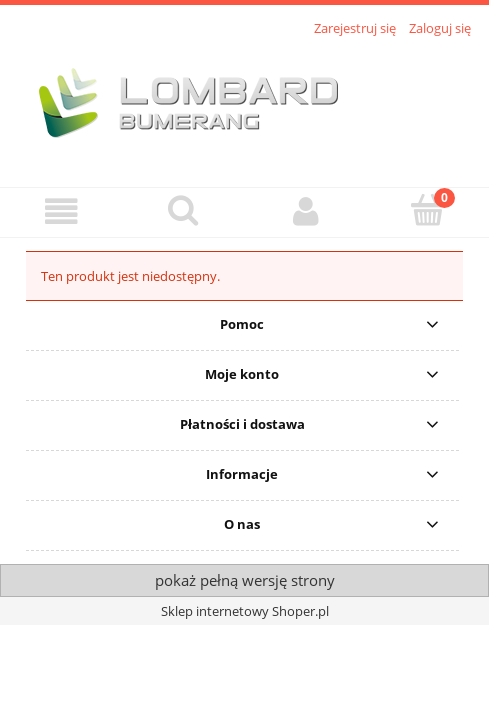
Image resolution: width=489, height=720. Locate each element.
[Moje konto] (306, 211)
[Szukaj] (183, 210)
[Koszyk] (428, 210)
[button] (61, 211)
